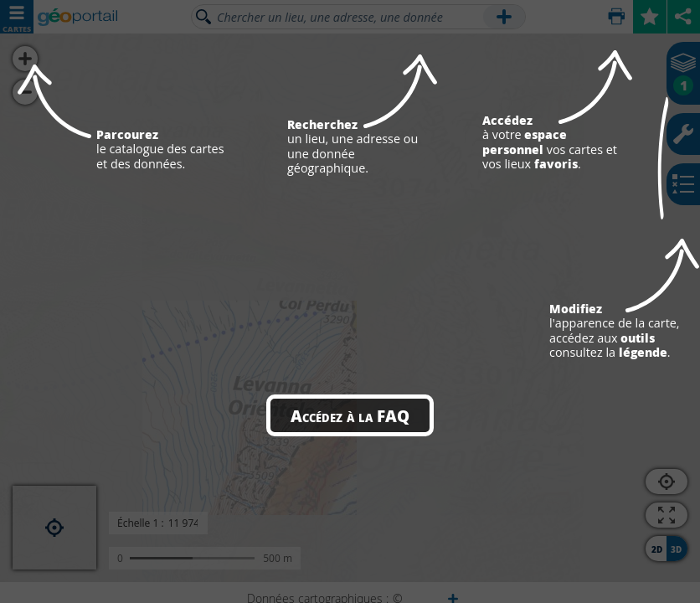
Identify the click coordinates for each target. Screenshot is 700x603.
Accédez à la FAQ (350, 415)
